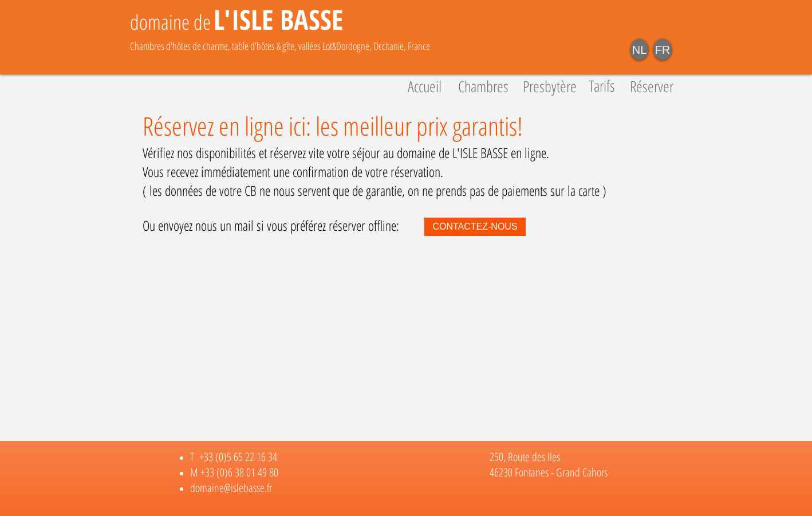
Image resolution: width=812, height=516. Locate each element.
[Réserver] (652, 86)
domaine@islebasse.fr (231, 488)
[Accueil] (424, 86)
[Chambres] (483, 86)
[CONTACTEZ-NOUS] (475, 227)
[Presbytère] (550, 86)
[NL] (639, 50)
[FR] (663, 50)
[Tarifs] (602, 86)
